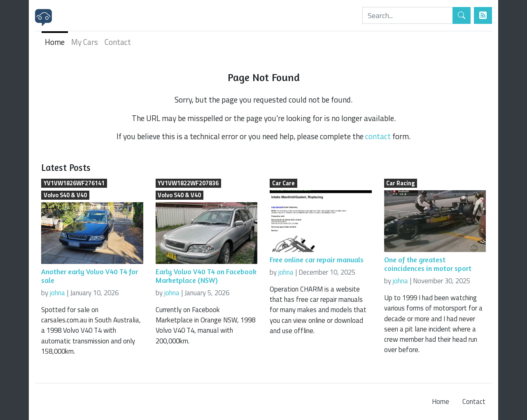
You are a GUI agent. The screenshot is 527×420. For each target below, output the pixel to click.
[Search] (408, 15)
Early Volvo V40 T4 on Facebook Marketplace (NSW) (206, 276)
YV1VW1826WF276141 (74, 183)
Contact (118, 42)
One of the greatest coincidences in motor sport (428, 264)
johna (57, 293)
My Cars (85, 42)
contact (378, 136)
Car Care (283, 183)
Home (55, 42)
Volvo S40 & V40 (65, 195)
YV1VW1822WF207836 (188, 183)
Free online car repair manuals (317, 260)
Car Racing (400, 183)
